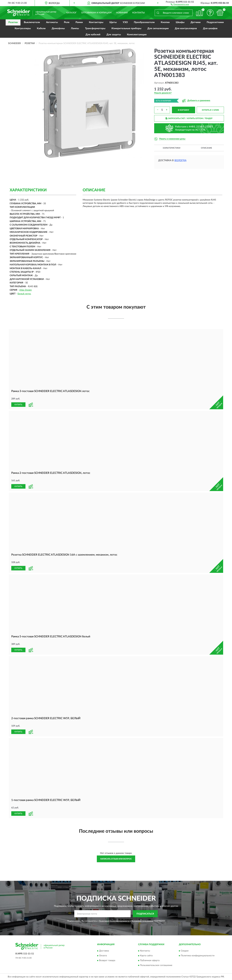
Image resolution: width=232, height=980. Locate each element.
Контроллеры (23, 28)
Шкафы (180, 22)
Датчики (196, 22)
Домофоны (58, 28)
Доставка (104, 951)
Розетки (13, 22)
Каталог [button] (72, 13)
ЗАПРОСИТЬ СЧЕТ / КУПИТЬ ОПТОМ (189, 118)
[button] (180, 4)
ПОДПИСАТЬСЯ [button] (145, 914)
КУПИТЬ (18, 405)
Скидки (185, 951)
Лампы (75, 28)
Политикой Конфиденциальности (114, 921)
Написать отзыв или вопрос (116, 859)
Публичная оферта (150, 960)
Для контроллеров (186, 28)
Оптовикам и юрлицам (96, 13)
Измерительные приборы (126, 28)
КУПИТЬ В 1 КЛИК (210, 110)
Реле (67, 22)
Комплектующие (137, 35)
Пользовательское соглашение (156, 965)
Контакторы (96, 22)
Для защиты (114, 35)
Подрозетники (215, 22)
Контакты (139, 13)
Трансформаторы (95, 28)
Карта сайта (146, 956)
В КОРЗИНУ (184, 110)
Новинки (122, 13)
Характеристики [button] (172, 148)
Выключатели (32, 22)
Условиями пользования (143, 921)
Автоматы (52, 22)
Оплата (103, 956)
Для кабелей (93, 35)
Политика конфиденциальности (198, 956)
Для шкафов (210, 28)
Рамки (79, 22)
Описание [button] (206, 148)
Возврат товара (107, 960)
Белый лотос (24, 294)
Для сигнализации (158, 28)
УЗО (125, 22)
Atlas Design (26, 290)
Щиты (113, 22)
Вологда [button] (180, 160)
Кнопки (165, 22)
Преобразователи (144, 22)
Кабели (41, 28)
